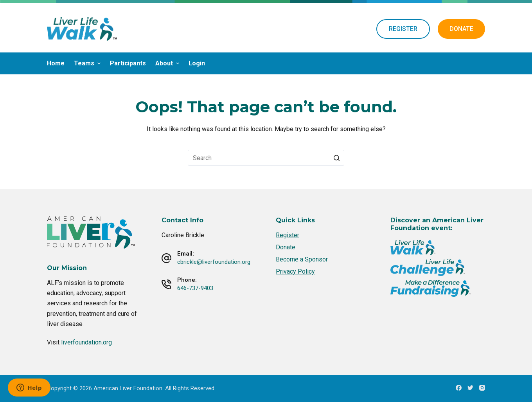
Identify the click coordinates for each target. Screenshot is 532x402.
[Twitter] (470, 388)
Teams (88, 63)
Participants (128, 63)
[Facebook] (459, 388)
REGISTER (403, 29)
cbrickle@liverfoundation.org (214, 262)
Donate (286, 247)
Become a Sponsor (302, 259)
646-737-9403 (195, 288)
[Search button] (336, 158)
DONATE (461, 29)
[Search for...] (266, 158)
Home (56, 63)
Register (288, 235)
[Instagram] (482, 388)
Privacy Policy (295, 271)
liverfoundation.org (86, 342)
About (168, 63)
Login (197, 63)
